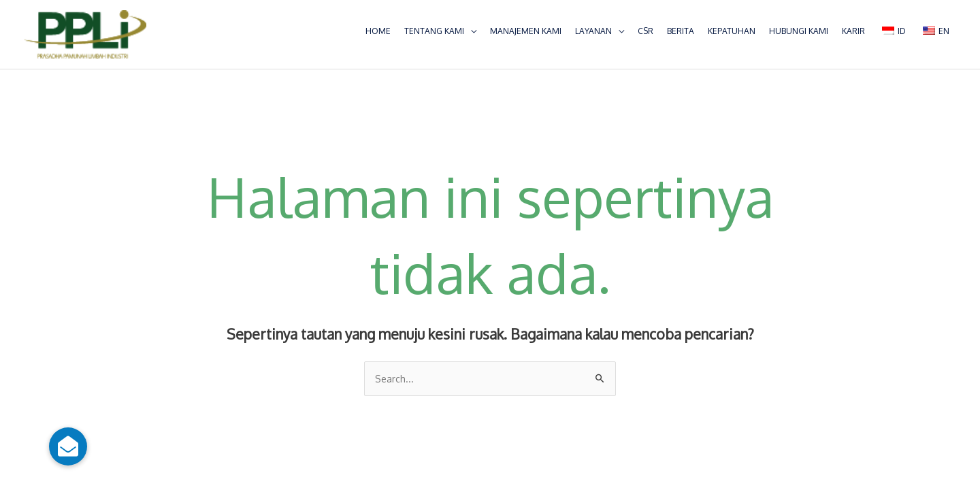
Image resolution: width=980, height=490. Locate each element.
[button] (68, 446)
